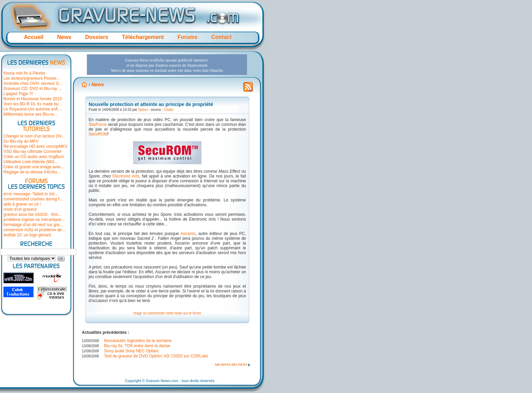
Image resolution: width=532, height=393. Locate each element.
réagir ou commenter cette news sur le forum (167, 313)
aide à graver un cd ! (22, 204)
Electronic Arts (126, 176)
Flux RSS (248, 89)
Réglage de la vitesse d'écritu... (32, 172)
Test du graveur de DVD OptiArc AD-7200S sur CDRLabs (156, 356)
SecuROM (98, 134)
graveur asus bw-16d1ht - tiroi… (33, 214)
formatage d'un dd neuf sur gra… (34, 225)
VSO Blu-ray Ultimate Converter (33, 152)
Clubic (169, 110)
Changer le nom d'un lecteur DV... (34, 136)
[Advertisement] (167, 65)
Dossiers (97, 37)
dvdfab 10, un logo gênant (27, 235)
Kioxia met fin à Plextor (24, 73)
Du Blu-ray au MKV (21, 141)
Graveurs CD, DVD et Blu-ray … (33, 89)
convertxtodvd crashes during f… (33, 199)
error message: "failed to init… (31, 194)
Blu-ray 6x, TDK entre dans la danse (137, 346)
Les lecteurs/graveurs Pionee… (32, 78)
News (64, 37)
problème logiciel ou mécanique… (34, 220)
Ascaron (188, 234)
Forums (188, 37)
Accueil (34, 37)
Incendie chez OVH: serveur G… (33, 83)
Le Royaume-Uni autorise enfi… (33, 109)
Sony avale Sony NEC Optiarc (132, 351)
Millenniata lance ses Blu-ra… (31, 114)
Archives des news (231, 365)
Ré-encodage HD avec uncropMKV (35, 146)
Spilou (143, 110)
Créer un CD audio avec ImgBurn (34, 157)
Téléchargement (143, 37)
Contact (222, 37)
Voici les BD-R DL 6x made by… (33, 104)
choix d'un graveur (20, 209)
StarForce (98, 125)
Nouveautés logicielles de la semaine (138, 341)
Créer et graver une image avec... (34, 167)
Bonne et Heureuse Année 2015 (33, 99)
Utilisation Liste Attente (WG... (31, 162)
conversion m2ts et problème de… (35, 230)
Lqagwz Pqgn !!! (18, 94)
